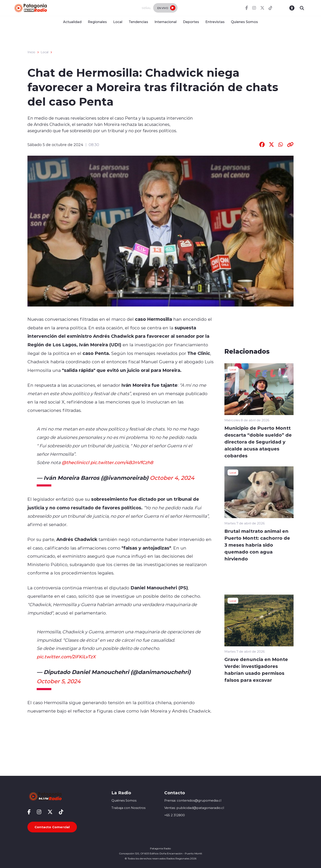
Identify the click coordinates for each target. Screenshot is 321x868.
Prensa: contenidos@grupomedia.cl (193, 800)
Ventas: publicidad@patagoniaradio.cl (194, 808)
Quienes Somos (244, 22)
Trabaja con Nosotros (128, 808)
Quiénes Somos (124, 800)
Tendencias (138, 22)
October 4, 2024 (172, 478)
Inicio (31, 52)
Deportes (191, 22)
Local (118, 22)
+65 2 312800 (175, 815)
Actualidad (72, 22)
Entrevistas (215, 22)
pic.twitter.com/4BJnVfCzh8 (122, 462)
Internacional (166, 22)
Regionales (97, 22)
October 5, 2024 (59, 681)
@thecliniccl (75, 462)
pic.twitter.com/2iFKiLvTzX (66, 657)
